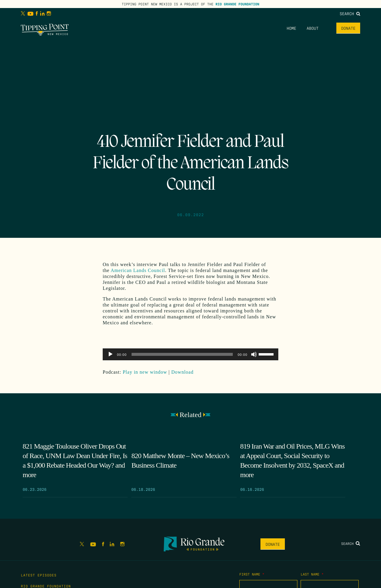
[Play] (110, 354)
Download (183, 372)
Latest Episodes (39, 575)
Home (291, 28)
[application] (190, 354)
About (313, 28)
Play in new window (145, 372)
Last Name (312, 574)
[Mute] (254, 354)
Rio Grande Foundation (237, 4)
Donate (348, 28)
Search (350, 13)
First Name (252, 574)
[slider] (182, 354)
